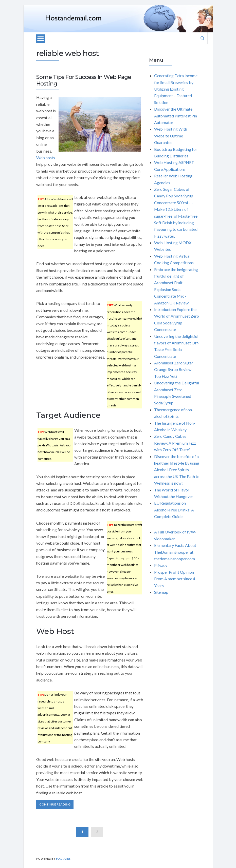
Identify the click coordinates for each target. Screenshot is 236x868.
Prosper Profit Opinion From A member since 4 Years (175, 579)
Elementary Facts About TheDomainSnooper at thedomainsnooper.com (175, 552)
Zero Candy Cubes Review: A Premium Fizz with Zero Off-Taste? (175, 443)
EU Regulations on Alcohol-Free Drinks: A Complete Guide (174, 510)
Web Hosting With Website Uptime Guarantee (171, 136)
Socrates (63, 859)
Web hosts (46, 158)
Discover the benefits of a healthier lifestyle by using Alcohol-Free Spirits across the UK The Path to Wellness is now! (177, 470)
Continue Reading (55, 804)
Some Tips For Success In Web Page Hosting (84, 80)
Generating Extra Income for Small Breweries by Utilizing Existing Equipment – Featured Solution (176, 89)
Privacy (161, 565)
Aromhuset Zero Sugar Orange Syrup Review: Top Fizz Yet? (174, 369)
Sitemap (161, 592)
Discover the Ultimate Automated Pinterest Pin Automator (176, 116)
